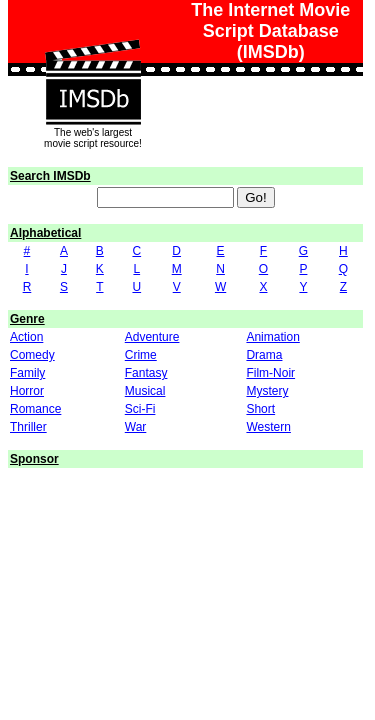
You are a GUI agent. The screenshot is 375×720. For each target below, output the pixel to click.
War (136, 427)
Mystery (267, 391)
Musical (145, 391)
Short (260, 409)
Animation (272, 337)
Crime (141, 355)
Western (268, 427)
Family (27, 373)
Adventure (152, 337)
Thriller (28, 427)
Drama (264, 355)
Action (26, 337)
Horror (27, 391)
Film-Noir (270, 373)
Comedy (32, 355)
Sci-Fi (140, 409)
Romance (35, 409)
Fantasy (146, 373)
